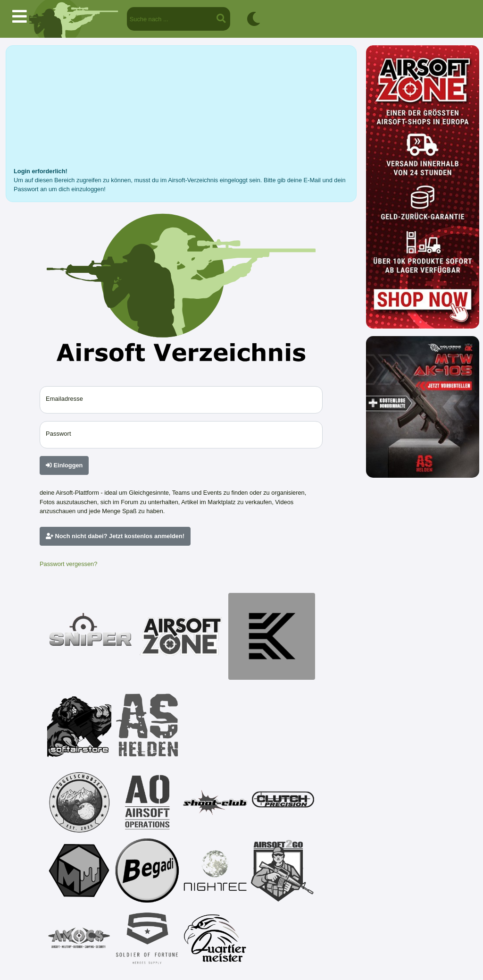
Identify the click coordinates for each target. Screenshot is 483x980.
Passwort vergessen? (68, 564)
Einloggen (64, 465)
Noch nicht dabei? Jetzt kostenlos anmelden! (115, 536)
